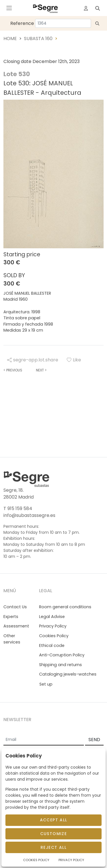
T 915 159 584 (18, 508)
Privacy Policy (53, 626)
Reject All (53, 847)
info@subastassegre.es (29, 515)
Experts (11, 617)
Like (74, 360)
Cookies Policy (54, 636)
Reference (22, 23)
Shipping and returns (60, 665)
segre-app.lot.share (33, 360)
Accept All (54, 820)
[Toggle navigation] (9, 8)
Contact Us (15, 607)
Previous (13, 370)
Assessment (16, 626)
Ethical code (52, 645)
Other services (12, 639)
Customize (54, 834)
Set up (46, 684)
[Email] (44, 740)
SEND (94, 740)
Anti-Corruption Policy (62, 655)
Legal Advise (52, 617)
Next (41, 370)
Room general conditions (65, 607)
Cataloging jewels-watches (68, 674)
